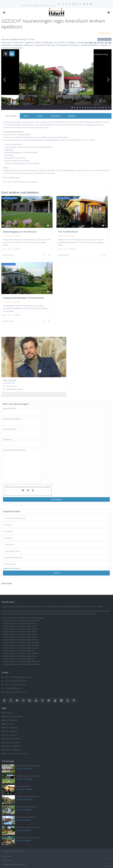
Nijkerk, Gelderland (10, 724)
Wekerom (28, 45)
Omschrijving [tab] (11, 116)
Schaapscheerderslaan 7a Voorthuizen (23, 296)
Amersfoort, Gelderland (12, 735)
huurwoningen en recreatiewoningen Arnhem (20, 653)
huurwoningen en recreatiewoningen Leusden (21, 626)
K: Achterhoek (16, 48)
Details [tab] (40, 116)
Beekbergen (48, 42)
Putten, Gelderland (10, 728)
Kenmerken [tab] (55, 116)
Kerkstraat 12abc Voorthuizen (28, 834)
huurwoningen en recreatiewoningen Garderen (21, 636)
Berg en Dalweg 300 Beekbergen (29, 762)
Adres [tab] (26, 116)
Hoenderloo (81, 42)
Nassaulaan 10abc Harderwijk (28, 824)
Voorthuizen (18, 45)
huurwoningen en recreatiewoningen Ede (19, 656)
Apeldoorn (29, 42)
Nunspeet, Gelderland (11, 739)
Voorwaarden (7, 857)
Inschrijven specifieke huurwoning (14, 861)
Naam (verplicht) (22, 407)
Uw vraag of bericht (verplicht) (22, 462)
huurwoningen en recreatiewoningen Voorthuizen (22, 661)
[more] (5, 245)
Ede (56, 42)
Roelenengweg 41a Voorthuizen (20, 232)
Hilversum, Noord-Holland (13, 713)
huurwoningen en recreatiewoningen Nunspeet (21, 645)
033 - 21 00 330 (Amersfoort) (15, 678)
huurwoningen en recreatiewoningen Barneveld (21, 658)
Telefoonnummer (22, 428)
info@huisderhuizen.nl (47, 6)
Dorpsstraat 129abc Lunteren (28, 793)
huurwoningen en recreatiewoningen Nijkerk (20, 628)
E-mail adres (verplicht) (22, 417)
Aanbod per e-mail (9, 865)
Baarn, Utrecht (9, 721)
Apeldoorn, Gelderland (12, 743)
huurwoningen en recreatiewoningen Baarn (20, 620)
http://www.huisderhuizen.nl (16, 689)
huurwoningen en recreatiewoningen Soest (19, 623)
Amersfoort (19, 42)
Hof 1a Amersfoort (68, 232)
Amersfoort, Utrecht (10, 717)
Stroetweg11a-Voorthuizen (27, 804)
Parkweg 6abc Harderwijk (26, 814)
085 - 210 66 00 (29, 6)
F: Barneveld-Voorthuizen (67, 45)
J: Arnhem (5, 48)
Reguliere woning (18, 39)
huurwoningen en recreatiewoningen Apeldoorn (21, 650)
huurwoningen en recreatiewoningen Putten (20, 631)
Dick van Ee (9, 255)
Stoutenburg (7, 45)
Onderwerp (22, 438)
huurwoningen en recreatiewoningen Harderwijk (21, 639)
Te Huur (31, 39)
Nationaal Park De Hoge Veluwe (15, 750)
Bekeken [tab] (72, 116)
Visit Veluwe (8, 709)
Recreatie (5, 39)
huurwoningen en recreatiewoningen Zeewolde (21, 642)
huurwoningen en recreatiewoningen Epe (19, 647)
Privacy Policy (7, 853)
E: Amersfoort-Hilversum (44, 45)
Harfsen (62, 42)
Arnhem (38, 42)
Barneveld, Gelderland (12, 747)
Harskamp (71, 42)
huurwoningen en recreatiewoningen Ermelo (20, 634)
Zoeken (56, 570)
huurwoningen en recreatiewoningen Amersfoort (22, 617)
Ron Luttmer (10, 377)
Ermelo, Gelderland (10, 732)
